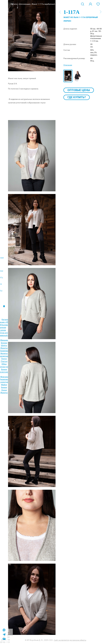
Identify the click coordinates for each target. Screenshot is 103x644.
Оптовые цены (79, 90)
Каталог (14, 4)
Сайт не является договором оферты (70, 640)
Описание (68, 65)
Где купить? (77, 97)
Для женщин (25, 4)
